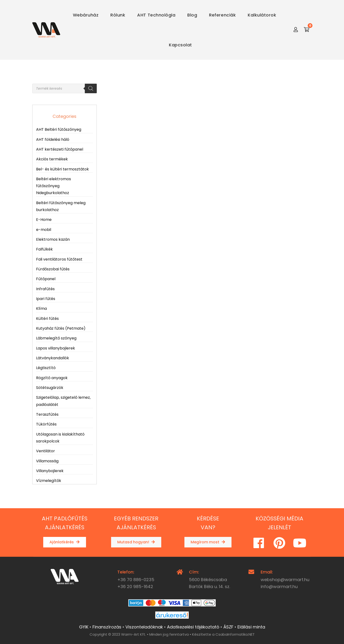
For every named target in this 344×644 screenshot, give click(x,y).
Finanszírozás (107, 627)
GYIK (84, 627)
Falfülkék (44, 249)
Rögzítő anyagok (52, 378)
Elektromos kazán (53, 239)
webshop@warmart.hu (285, 580)
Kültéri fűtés (47, 319)
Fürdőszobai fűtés (53, 269)
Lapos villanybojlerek (56, 348)
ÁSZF (228, 627)
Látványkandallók (53, 358)
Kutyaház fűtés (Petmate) (61, 328)
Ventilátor (46, 451)
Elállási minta (251, 627)
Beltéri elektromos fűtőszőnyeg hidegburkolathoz (54, 186)
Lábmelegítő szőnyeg (56, 338)
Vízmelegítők (49, 481)
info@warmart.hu (279, 587)
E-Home (44, 220)
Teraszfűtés (47, 414)
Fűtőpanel (46, 279)
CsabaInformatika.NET (235, 634)
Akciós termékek (52, 159)
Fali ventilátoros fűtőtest (59, 259)
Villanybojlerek (50, 471)
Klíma (41, 308)
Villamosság (47, 461)
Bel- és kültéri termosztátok (62, 169)
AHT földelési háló (53, 139)
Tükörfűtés (46, 424)
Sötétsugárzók (50, 388)
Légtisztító (46, 368)
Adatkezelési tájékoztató (193, 627)
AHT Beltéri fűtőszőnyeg (59, 129)
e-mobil (44, 230)
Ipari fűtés (46, 299)
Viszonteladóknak (144, 627)
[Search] (91, 88)
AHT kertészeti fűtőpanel (60, 149)
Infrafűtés (45, 289)
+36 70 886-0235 (136, 580)
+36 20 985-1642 (135, 587)
